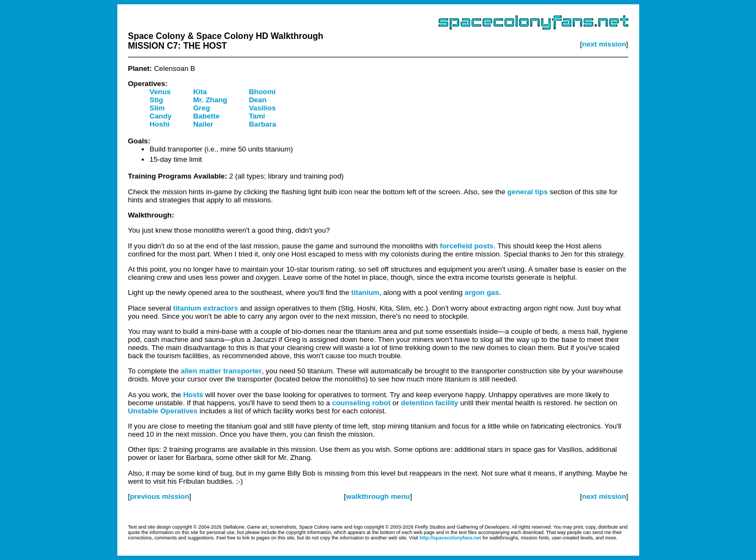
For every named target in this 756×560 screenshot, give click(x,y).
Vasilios (262, 108)
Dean (258, 100)
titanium (366, 292)
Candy (161, 116)
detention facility (429, 403)
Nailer (203, 124)
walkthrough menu (378, 496)
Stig (157, 100)
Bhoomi (262, 92)
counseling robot (361, 403)
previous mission (160, 496)
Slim (157, 108)
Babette (206, 116)
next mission (604, 44)
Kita (200, 92)
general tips (528, 192)
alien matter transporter (221, 371)
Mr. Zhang (210, 100)
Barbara (262, 124)
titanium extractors (205, 308)
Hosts (193, 395)
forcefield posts (466, 246)
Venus (160, 92)
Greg (201, 108)
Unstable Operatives (163, 411)
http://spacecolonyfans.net (450, 538)
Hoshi (160, 124)
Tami (257, 116)
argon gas (482, 292)
